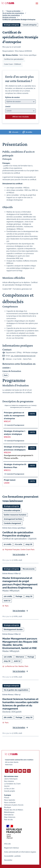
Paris (6, 375)
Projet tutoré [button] (10, 480)
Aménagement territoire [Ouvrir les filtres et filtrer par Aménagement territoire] (13, 519)
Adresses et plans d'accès (14, 805)
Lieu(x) (8, 107)
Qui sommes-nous (11, 776)
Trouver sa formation (13, 11)
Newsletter (8, 860)
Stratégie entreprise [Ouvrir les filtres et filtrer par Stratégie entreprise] (11, 25)
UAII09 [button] (7, 483)
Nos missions (9, 781)
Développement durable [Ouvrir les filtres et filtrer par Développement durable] (13, 630)
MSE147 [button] (7, 421)
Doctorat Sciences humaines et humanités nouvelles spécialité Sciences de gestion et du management (20, 704)
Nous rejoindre (10, 800)
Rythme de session (12, 97)
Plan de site (8, 820)
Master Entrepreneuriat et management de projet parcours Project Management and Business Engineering (20, 583)
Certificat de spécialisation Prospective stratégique (18, 534)
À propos (8, 795)
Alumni (7, 786)
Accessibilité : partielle (12, 856)
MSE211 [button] (7, 470)
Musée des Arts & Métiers (14, 810)
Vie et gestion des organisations (13, 13)
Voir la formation (19, 554)
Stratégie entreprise (9, 17)
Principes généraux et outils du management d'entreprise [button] (14, 416)
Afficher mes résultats (20, 117)
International (9, 815)
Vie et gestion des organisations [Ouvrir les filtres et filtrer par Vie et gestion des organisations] (16, 690)
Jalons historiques (11, 779)
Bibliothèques (9, 812)
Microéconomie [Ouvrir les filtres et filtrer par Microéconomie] (29, 569)
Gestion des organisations (11, 15)
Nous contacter (10, 802)
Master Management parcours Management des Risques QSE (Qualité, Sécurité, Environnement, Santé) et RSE (20, 643)
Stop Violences (10, 817)
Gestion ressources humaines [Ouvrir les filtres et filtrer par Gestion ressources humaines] (15, 515)
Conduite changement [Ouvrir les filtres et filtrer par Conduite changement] (12, 523)
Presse (7, 798)
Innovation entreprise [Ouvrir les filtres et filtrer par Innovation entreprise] (12, 510)
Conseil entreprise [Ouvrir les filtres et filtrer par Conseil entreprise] (30, 25)
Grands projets (10, 791)
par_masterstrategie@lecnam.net (23, 356)
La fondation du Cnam (12, 784)
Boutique (8, 807)
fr (3, 11)
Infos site (7, 844)
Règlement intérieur (12, 848)
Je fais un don (9, 789)
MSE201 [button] (7, 437)
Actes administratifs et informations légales (20, 852)
